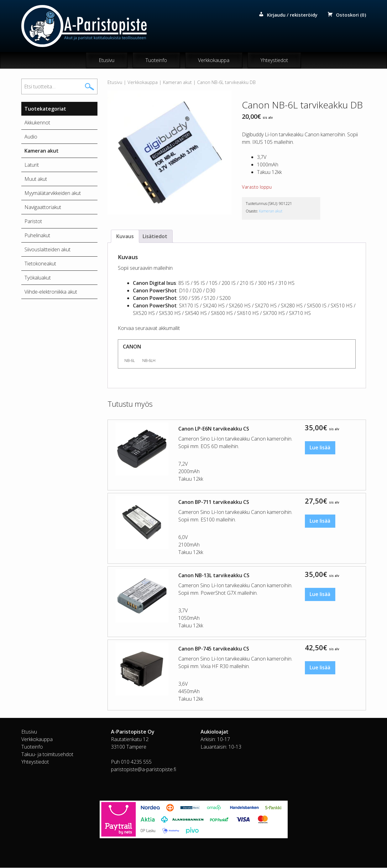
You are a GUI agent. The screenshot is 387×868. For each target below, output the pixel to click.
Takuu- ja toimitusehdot (47, 755)
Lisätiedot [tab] (155, 237)
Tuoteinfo (156, 60)
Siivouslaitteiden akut (47, 250)
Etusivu (107, 60)
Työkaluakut (38, 278)
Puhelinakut (37, 236)
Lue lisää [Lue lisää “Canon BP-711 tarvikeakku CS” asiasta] (320, 522)
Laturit (32, 165)
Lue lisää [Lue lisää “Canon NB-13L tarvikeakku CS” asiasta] (320, 595)
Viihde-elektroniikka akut (51, 292)
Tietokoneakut (40, 264)
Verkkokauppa (214, 60)
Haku (89, 87)
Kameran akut (177, 82)
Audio (31, 137)
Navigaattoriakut (43, 207)
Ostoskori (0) (351, 15)
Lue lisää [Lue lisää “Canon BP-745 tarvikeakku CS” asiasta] (320, 668)
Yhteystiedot (274, 60)
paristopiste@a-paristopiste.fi (144, 770)
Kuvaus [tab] (125, 237)
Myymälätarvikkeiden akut (53, 193)
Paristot (33, 222)
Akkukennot (37, 123)
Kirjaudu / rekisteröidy (292, 15)
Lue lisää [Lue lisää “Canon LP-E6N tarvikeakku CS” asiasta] (320, 448)
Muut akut (36, 179)
